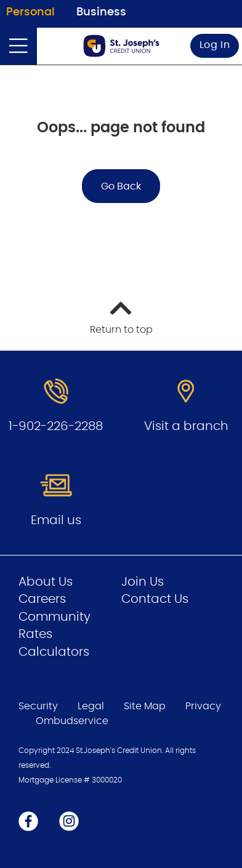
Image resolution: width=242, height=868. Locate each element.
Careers (42, 599)
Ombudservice (73, 721)
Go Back (121, 186)
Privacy (203, 706)
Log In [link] (215, 45)
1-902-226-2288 (56, 426)
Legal (91, 706)
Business (101, 12)
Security (38, 706)
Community (54, 617)
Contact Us (155, 599)
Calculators (54, 652)
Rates (35, 634)
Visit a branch (186, 426)
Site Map (145, 706)
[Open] (18, 46)
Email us (56, 520)
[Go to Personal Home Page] (121, 46)
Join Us (143, 582)
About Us (46, 582)
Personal (30, 12)
